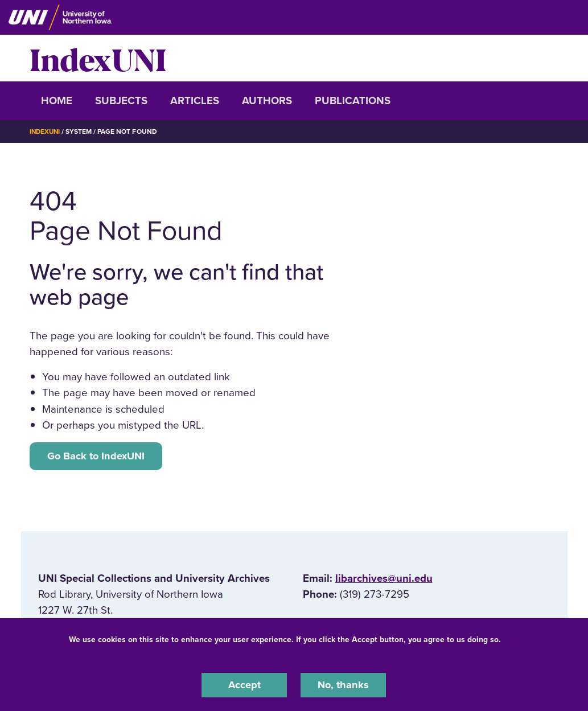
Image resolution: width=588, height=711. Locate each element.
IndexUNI (98, 58)
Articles (195, 101)
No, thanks (343, 685)
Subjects (121, 101)
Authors (267, 101)
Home (57, 101)
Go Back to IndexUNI (98, 456)
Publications (353, 101)
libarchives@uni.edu (384, 580)
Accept (244, 685)
